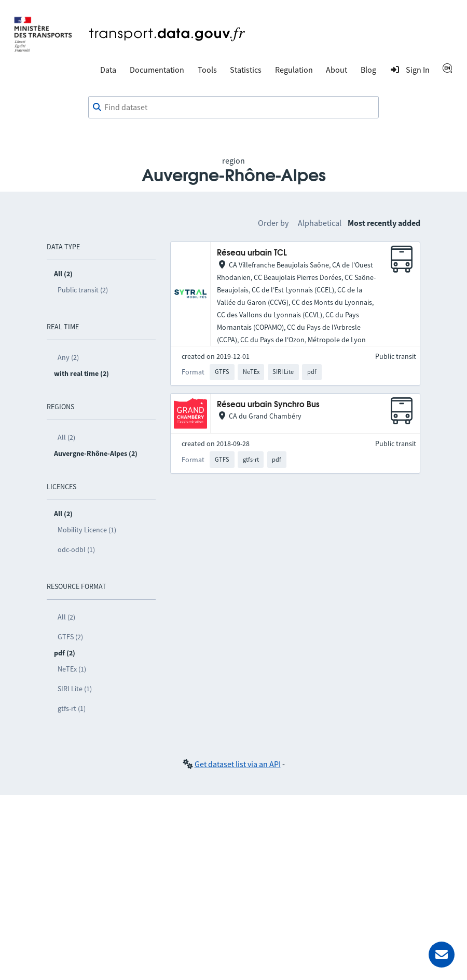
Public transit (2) (83, 290)
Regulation (294, 70)
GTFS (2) (70, 637)
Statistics (246, 70)
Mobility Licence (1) (87, 530)
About (336, 70)
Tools (207, 70)
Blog (368, 70)
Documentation (157, 70)
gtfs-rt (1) (72, 708)
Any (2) (68, 357)
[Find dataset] (233, 108)
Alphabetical (320, 223)
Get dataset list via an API (238, 764)
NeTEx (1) (72, 669)
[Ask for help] (442, 955)
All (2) (66, 437)
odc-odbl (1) (76, 549)
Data (108, 70)
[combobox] (233, 108)
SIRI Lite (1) (75, 689)
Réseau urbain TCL (252, 253)
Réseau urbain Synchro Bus (268, 405)
